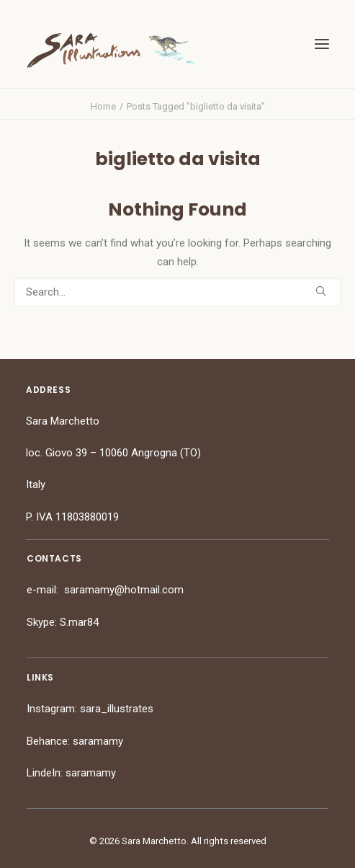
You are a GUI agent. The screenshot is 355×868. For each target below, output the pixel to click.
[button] (322, 44)
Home (103, 106)
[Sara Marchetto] (111, 50)
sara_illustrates (117, 709)
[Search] (177, 292)
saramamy (98, 741)
